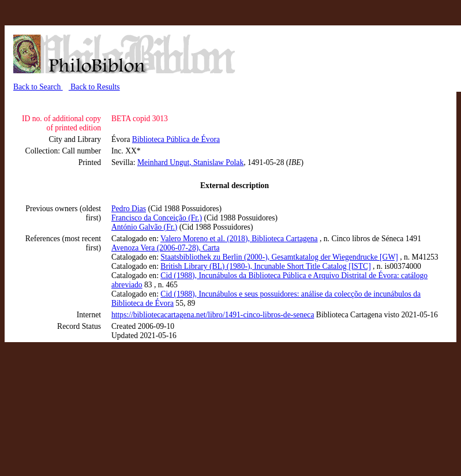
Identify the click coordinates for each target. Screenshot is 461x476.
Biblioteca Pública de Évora (176, 139)
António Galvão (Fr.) (144, 227)
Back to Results (94, 87)
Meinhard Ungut (163, 162)
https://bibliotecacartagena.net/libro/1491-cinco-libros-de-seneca (213, 315)
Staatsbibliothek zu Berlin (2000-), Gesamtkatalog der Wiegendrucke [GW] (279, 257)
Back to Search (38, 87)
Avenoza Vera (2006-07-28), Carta (165, 248)
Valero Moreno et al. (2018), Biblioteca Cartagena (239, 239)
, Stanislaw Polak (216, 162)
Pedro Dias (129, 209)
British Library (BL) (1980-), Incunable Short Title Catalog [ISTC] (265, 266)
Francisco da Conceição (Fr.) (157, 218)
